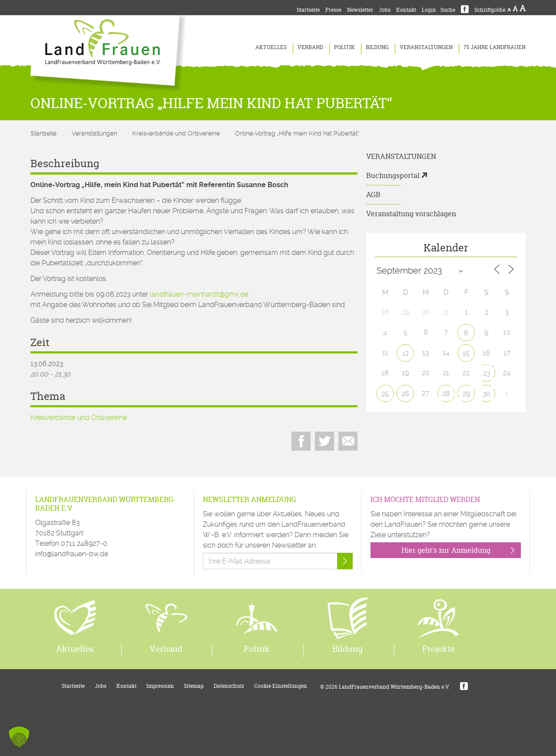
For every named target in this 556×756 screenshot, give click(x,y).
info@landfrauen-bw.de (72, 554)
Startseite (308, 10)
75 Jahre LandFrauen (495, 47)
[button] (19, 737)
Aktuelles (271, 47)
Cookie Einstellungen (281, 686)
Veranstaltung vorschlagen (411, 214)
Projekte (439, 649)
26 (405, 394)
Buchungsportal (393, 175)
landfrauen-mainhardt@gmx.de (199, 294)
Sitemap (194, 686)
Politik (344, 47)
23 (486, 373)
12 (405, 353)
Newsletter (360, 10)
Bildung (377, 47)
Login (429, 10)
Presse (333, 10)
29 (466, 394)
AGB (373, 195)
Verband (310, 47)
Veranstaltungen (426, 47)
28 (446, 394)
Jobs (385, 10)
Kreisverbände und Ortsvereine (176, 133)
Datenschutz (229, 686)
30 (486, 394)
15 (466, 353)
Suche (448, 10)
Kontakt (406, 10)
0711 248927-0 (84, 543)
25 (385, 394)
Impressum (160, 686)
